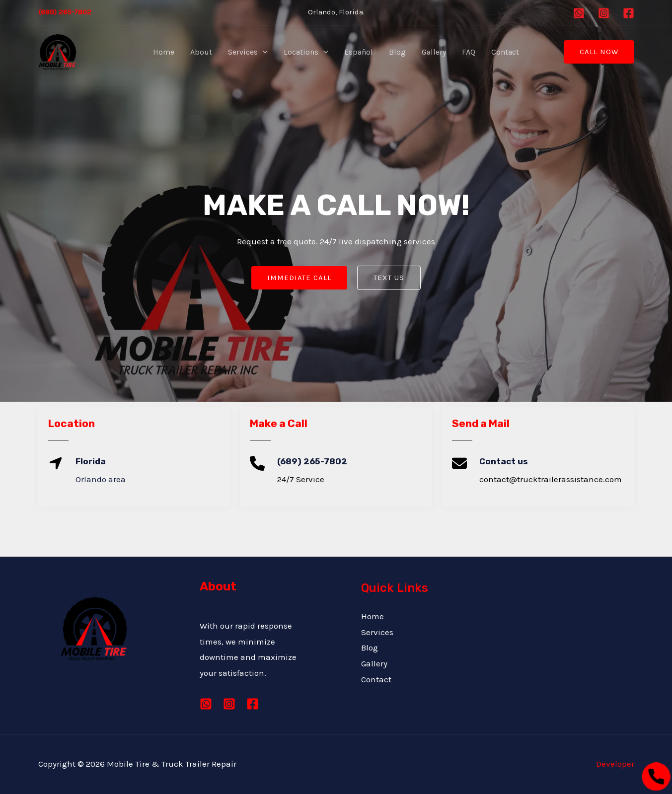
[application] (263, 52)
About (201, 52)
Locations (306, 52)
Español (359, 52)
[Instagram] (604, 13)
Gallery (434, 52)
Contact (505, 52)
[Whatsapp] (579, 13)
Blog (397, 52)
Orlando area (101, 479)
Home (164, 52)
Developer (615, 764)
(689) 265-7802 (65, 12)
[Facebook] (629, 13)
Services (248, 52)
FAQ (469, 52)
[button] (599, 52)
